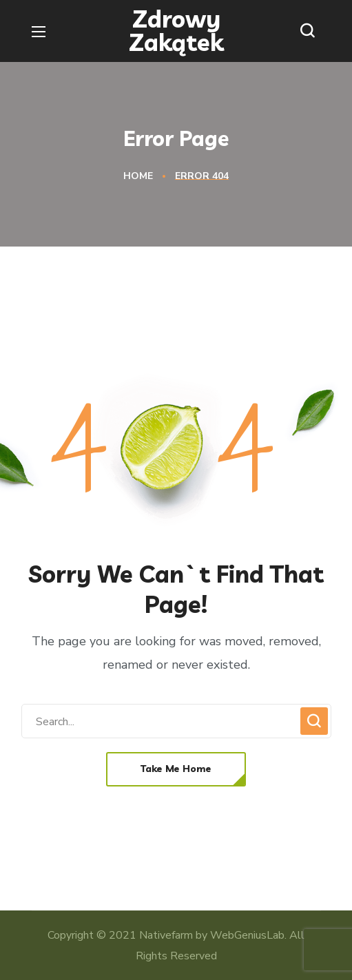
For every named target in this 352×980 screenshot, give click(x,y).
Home (138, 176)
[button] (311, 31)
